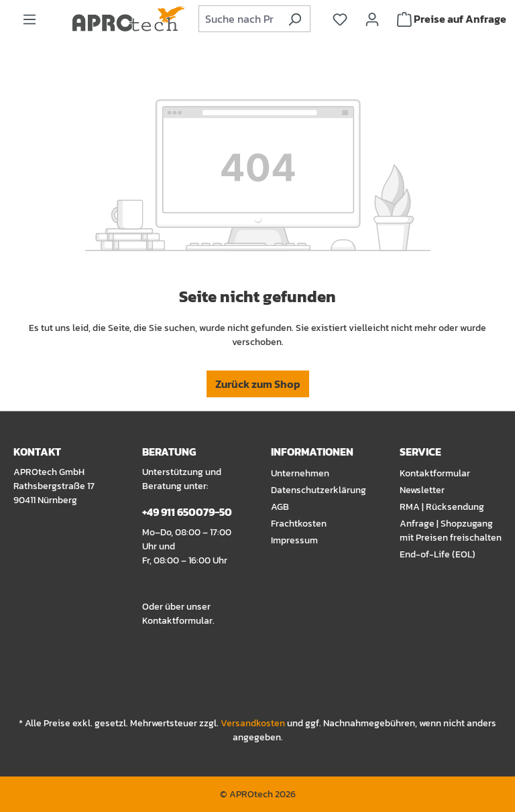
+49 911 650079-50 (187, 512)
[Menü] (30, 19)
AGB (280, 507)
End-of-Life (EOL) (438, 554)
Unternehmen (300, 473)
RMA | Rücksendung (442, 507)
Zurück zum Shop (258, 384)
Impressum (294, 540)
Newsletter (422, 490)
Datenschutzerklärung (319, 490)
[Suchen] (295, 19)
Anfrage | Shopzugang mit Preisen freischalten (451, 531)
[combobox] (239, 19)
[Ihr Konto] (372, 19)
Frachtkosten (299, 524)
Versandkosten (253, 723)
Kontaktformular (177, 621)
